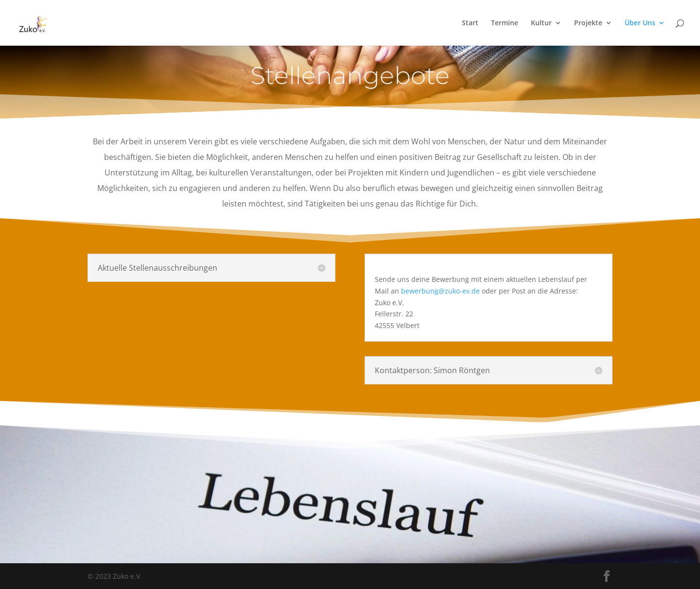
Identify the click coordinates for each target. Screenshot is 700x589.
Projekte (588, 23)
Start (470, 23)
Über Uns (640, 23)
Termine (505, 23)
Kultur (541, 23)
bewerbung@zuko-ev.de (440, 291)
